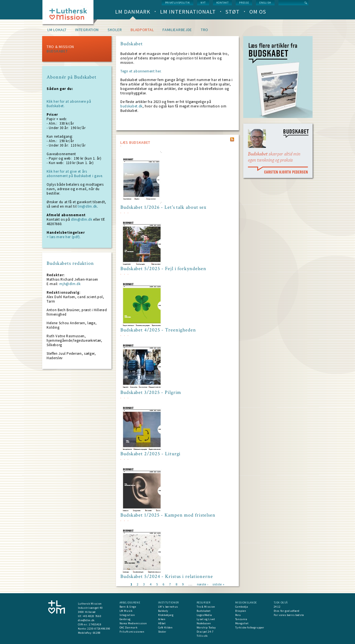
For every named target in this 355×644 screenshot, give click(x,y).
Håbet (162, 623)
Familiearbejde (177, 30)
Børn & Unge (128, 607)
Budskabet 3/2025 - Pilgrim (151, 393)
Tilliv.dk (202, 636)
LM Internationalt (188, 12)
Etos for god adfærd (287, 611)
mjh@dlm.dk (70, 284)
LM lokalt (57, 30)
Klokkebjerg (166, 615)
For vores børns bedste (289, 615)
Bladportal (142, 30)
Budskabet (57, 51)
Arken (162, 619)
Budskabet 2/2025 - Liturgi (150, 454)
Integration (87, 30)
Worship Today (206, 627)
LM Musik (126, 611)
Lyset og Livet (206, 619)
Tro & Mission (60, 47)
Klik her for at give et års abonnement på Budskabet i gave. (75, 174)
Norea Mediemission (133, 623)
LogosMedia (205, 615)
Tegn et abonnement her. (141, 71)
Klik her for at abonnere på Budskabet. (69, 104)
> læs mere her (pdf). (64, 237)
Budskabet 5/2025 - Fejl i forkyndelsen (163, 269)
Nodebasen (204, 623)
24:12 (277, 607)
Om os (258, 12)
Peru (238, 615)
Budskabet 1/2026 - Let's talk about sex (163, 207)
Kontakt (223, 3)
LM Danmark (133, 12)
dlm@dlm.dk (82, 219)
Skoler (115, 30)
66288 (97, 633)
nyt (203, 3)
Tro (205, 30)
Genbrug (125, 619)
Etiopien (241, 611)
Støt (233, 12)
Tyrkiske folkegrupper (250, 627)
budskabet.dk (131, 106)
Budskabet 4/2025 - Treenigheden (158, 330)
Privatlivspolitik (177, 3)
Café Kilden (165, 627)
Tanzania (241, 619)
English (265, 3)
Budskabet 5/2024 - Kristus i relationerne (167, 577)
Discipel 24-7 (205, 632)
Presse (244, 3)
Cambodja (242, 607)
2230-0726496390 (99, 629)
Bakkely (163, 611)
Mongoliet (242, 623)
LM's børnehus (168, 607)
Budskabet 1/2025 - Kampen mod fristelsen (168, 515)
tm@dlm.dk (87, 206)
